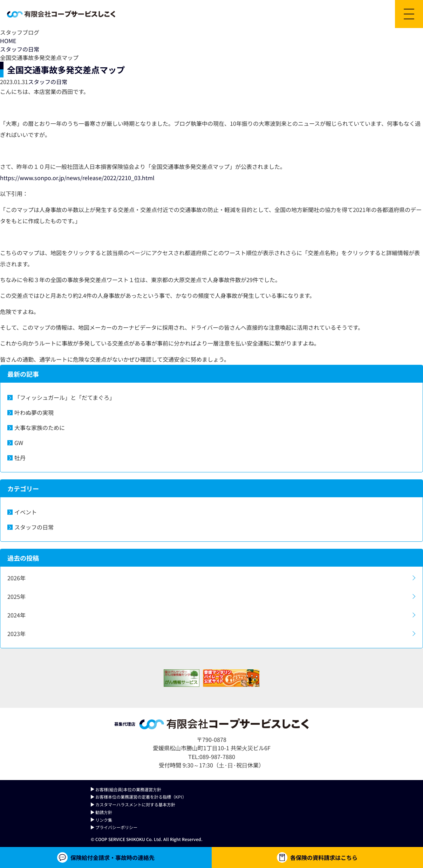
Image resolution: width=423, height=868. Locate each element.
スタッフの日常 (20, 49)
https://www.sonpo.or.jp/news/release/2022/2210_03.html (77, 178)
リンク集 (104, 820)
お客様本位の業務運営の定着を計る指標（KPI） (141, 797)
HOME (8, 41)
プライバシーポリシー (116, 827)
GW (19, 443)
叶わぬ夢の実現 (34, 412)
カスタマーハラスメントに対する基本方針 (135, 804)
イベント (26, 512)
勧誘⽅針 (104, 812)
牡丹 (20, 458)
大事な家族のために (40, 428)
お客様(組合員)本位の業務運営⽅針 (128, 789)
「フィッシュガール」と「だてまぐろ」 (65, 397)
